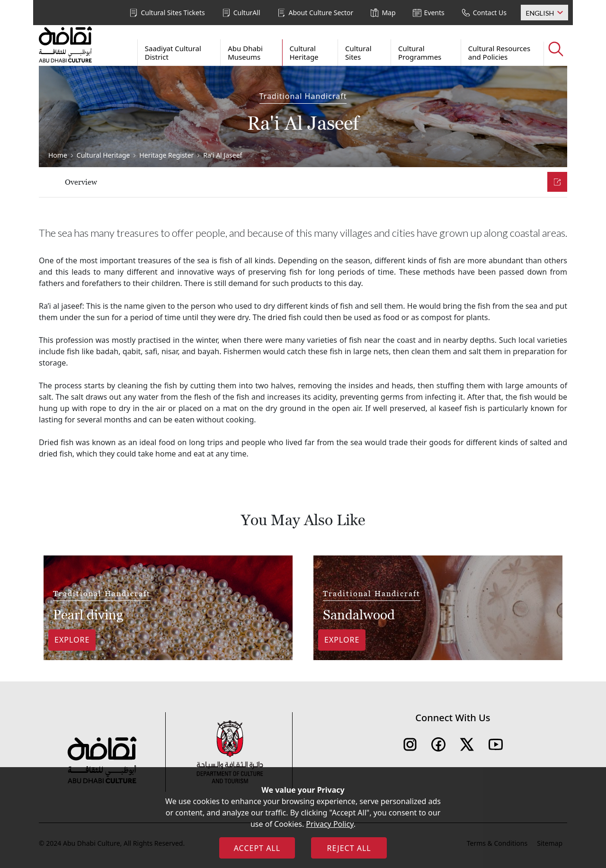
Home (58, 155)
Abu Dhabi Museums (245, 53)
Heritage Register (166, 155)
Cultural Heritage (304, 53)
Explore (72, 640)
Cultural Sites (358, 53)
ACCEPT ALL (257, 848)
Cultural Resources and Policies (499, 53)
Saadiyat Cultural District (173, 53)
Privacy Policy (330, 824)
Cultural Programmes (420, 53)
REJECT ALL (349, 848)
